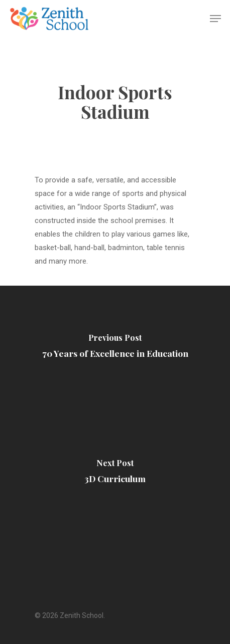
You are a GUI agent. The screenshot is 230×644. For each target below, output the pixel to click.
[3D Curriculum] (115, 474)
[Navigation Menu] (215, 19)
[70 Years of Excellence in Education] (115, 348)
